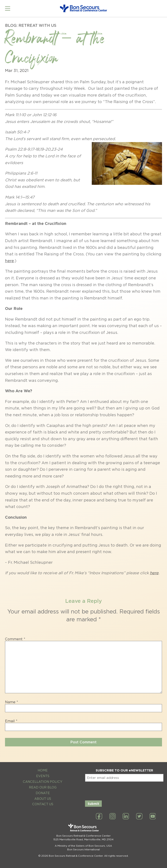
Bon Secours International (83, 847)
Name (12, 700)
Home (43, 768)
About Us (43, 796)
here (9, 258)
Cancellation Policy (43, 779)
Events (43, 774)
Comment (15, 637)
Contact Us (43, 802)
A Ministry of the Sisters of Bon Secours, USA (83, 843)
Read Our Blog (43, 785)
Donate (43, 791)
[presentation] (118, 788)
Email (11, 719)
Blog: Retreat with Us (31, 23)
